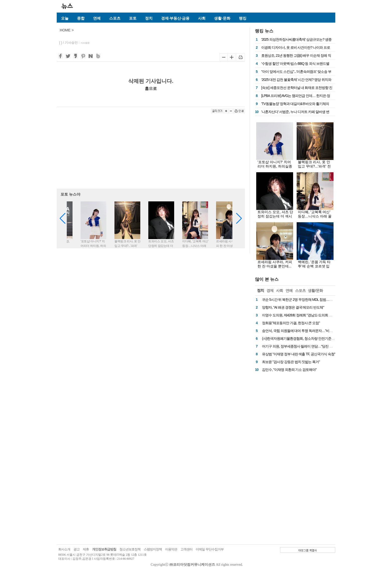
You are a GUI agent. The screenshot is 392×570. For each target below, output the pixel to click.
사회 (202, 18)
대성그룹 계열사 (308, 550)
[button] (239, 218)
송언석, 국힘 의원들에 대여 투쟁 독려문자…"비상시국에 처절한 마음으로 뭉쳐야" (320, 331)
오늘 (65, 18)
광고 (77, 549)
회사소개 (64, 549)
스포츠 (115, 18)
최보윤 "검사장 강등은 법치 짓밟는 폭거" (291, 362)
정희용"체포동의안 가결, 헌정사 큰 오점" (291, 323)
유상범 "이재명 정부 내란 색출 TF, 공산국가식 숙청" (299, 354)
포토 (133, 18)
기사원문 (85, 43)
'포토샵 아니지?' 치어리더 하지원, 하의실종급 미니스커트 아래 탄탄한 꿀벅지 (275, 168)
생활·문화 (222, 18)
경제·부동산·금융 (175, 18)
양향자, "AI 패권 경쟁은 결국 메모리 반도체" (293, 307)
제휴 (86, 549)
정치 (149, 18)
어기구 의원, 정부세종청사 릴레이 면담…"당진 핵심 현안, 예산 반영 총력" (314, 346)
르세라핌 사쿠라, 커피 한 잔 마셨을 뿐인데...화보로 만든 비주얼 (275, 266)
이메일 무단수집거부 (210, 549)
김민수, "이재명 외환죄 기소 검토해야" (289, 370)
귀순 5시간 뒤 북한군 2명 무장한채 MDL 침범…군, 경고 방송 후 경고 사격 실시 (318, 300)
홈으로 (151, 88)
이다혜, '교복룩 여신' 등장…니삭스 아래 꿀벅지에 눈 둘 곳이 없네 (316, 216)
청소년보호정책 (130, 549)
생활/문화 (315, 290)
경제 (270, 290)
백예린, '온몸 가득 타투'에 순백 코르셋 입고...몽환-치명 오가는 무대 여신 (314, 268)
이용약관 (171, 549)
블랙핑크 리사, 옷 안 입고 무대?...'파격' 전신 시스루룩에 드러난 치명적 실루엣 (315, 168)
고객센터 (186, 549)
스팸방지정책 (153, 549)
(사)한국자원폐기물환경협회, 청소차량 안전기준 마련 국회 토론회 (309, 338)
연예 (97, 18)
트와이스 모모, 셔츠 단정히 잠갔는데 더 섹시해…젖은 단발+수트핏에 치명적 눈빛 (275, 218)
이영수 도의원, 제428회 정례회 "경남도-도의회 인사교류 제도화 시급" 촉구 (315, 315)
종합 (81, 18)
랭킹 (243, 18)
